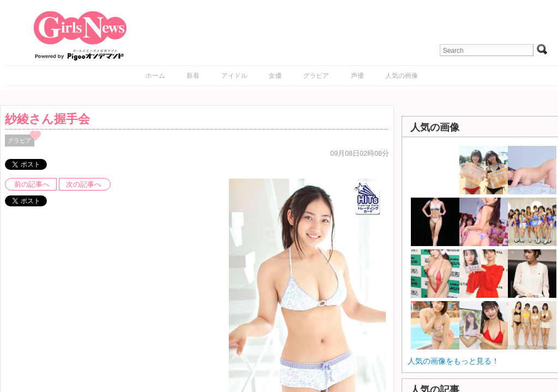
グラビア (316, 76)
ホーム (155, 76)
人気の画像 (402, 76)
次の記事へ (84, 185)
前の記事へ (32, 185)
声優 (357, 76)
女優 (275, 76)
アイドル (234, 76)
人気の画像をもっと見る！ (453, 361)
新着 (193, 76)
